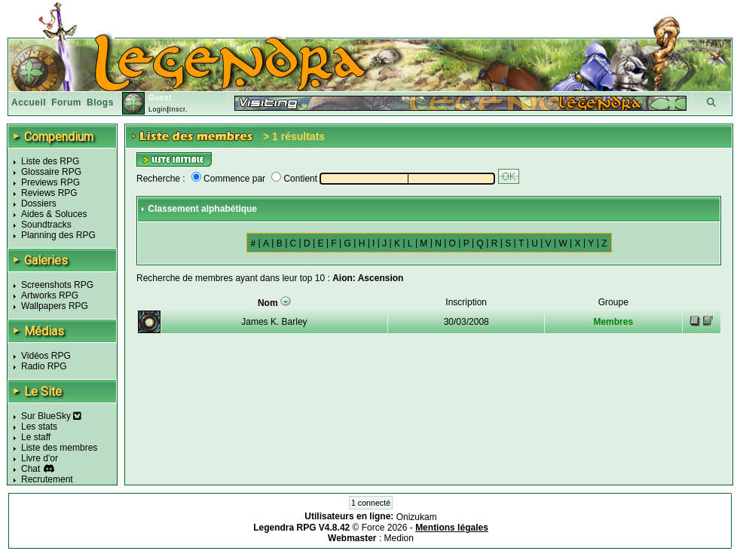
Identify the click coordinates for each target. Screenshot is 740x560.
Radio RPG (44, 366)
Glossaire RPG (51, 172)
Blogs (100, 103)
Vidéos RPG (46, 356)
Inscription (466, 302)
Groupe (613, 302)
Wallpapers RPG (55, 306)
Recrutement (47, 479)
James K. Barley (274, 322)
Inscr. (178, 109)
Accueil (29, 103)
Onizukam (417, 517)
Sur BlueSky (51, 416)
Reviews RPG (49, 193)
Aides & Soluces (54, 214)
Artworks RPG (50, 295)
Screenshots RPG (57, 285)
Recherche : (161, 179)
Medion (399, 538)
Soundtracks (46, 225)
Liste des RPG (50, 161)
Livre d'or (40, 458)
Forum (66, 103)
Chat (31, 469)
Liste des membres (59, 448)
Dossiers (39, 203)
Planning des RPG (58, 235)
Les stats (39, 427)
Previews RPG (50, 182)
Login (158, 109)
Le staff (36, 437)
